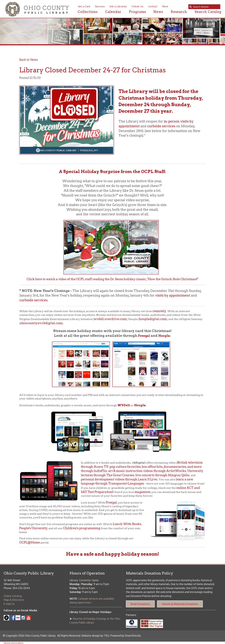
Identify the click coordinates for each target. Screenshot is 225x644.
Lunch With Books (127, 524)
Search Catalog (208, 12)
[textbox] (206, 7)
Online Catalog (13, 596)
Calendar (113, 12)
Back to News (29, 60)
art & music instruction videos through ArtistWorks (147, 471)
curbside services (161, 126)
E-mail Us (9, 604)
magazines (142, 492)
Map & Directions (14, 600)
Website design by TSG (95, 636)
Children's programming (82, 528)
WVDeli (124, 405)
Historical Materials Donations (180, 604)
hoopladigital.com (153, 319)
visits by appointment (173, 295)
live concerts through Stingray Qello (162, 475)
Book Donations (140, 604)
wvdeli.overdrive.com (110, 319)
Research (179, 12)
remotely (159, 311)
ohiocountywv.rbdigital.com (41, 323)
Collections (88, 12)
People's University (33, 528)
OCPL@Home (30, 542)
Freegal (144, 336)
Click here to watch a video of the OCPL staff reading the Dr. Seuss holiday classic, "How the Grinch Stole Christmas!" (112, 279)
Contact (153, 6)
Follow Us (137, 6)
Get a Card (84, 6)
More (165, 6)
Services (100, 6)
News (158, 12)
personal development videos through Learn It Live (119, 479)
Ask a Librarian (118, 6)
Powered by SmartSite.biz (125, 636)
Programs (137, 12)
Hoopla (164, 336)
